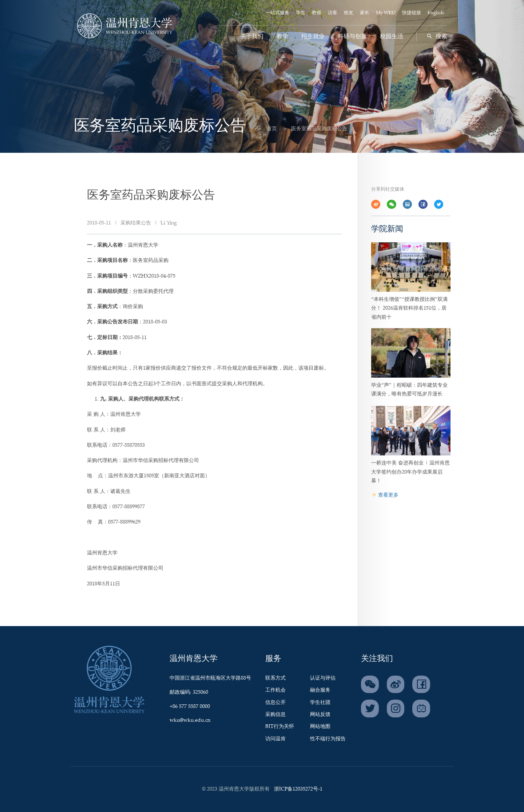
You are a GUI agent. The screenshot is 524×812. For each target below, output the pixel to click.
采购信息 (275, 715)
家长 (365, 13)
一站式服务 (277, 13)
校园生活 (392, 37)
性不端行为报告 (328, 739)
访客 (333, 13)
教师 (317, 13)
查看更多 (385, 495)
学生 (301, 13)
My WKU (386, 13)
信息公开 (275, 702)
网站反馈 (320, 715)
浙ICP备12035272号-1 (298, 789)
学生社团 (320, 702)
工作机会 (275, 690)
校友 (349, 13)
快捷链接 (412, 13)
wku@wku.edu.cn (190, 720)
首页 (264, 129)
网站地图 (320, 727)
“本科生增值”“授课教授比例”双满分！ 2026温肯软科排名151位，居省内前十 (409, 322)
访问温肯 (275, 739)
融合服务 (320, 690)
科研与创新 (352, 37)
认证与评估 (323, 678)
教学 (282, 37)
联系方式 (275, 678)
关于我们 (252, 37)
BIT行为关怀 (280, 727)
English (436, 13)
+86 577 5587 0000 (190, 706)
